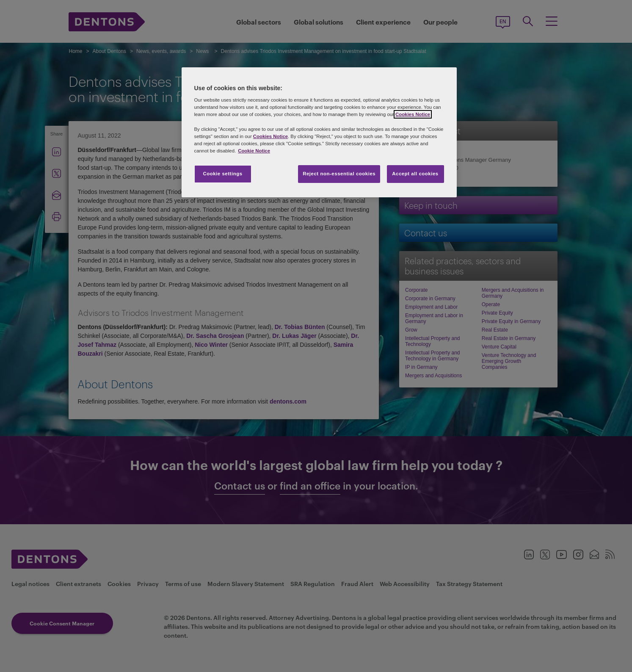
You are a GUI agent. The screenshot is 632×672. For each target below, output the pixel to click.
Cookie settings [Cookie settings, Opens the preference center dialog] (222, 174)
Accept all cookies (415, 174)
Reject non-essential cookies (339, 174)
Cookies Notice (413, 114)
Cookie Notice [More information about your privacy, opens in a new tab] (254, 151)
